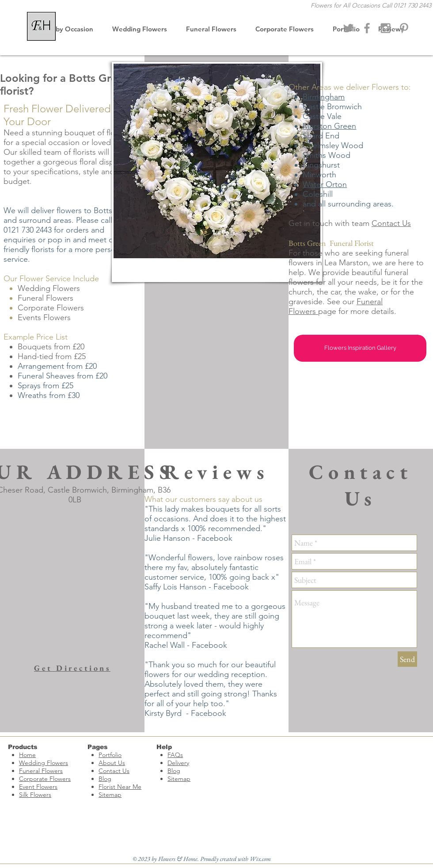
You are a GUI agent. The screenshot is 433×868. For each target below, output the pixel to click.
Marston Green (329, 126)
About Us (112, 763)
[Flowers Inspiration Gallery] (360, 348)
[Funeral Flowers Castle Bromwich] (404, 28)
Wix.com (260, 859)
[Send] (407, 659)
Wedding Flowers (44, 763)
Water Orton (325, 184)
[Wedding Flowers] (386, 28)
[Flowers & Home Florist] (348, 28)
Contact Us (391, 223)
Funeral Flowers (41, 771)
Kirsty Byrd (163, 713)
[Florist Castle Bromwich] (367, 28)
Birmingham (324, 97)
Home (27, 755)
